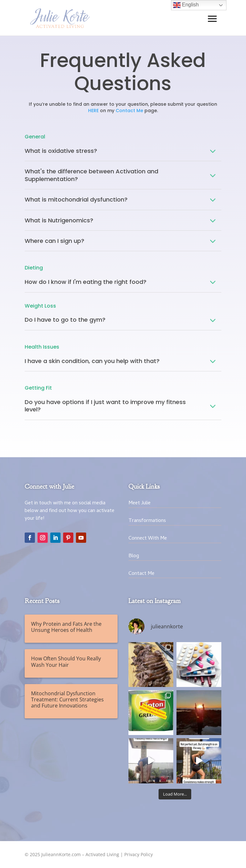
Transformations (147, 521)
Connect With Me (148, 539)
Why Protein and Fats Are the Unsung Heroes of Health (66, 627)
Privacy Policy (139, 854)
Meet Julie (139, 503)
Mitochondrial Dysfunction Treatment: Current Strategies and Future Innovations (67, 699)
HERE (93, 111)
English (186, 5)
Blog (134, 556)
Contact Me (129, 111)
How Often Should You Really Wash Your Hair (66, 661)
